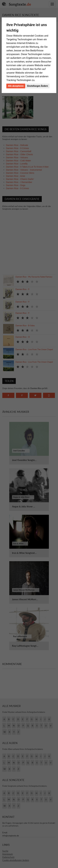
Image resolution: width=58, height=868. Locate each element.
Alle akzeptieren (16, 86)
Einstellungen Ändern (37, 86)
